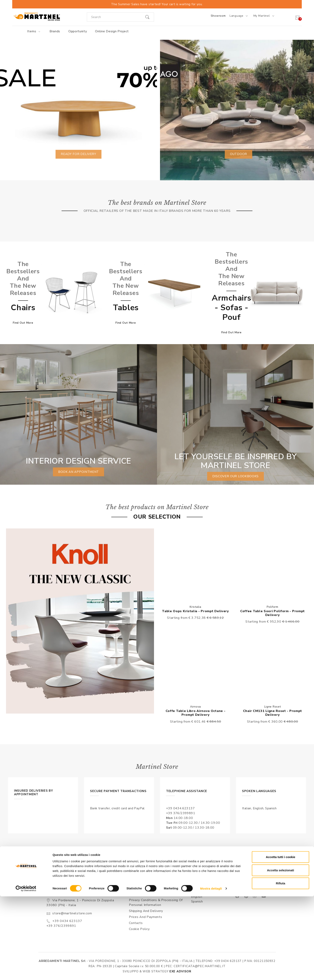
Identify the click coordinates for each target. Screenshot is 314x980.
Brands (55, 31)
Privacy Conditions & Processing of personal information (156, 902)
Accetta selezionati (280, 954)
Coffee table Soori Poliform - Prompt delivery (272, 613)
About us (136, 888)
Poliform (272, 607)
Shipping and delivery (146, 911)
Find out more (23, 323)
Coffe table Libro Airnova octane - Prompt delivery (196, 713)
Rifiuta (281, 967)
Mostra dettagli (211, 972)
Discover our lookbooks (235, 476)
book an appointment (78, 472)
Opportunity (78, 31)
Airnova (195, 707)
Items (34, 31)
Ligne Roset (273, 707)
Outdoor (239, 154)
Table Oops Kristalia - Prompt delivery (195, 611)
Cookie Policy (139, 929)
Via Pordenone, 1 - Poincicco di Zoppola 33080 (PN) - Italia (80, 903)
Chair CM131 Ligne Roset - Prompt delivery (272, 713)
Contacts (136, 923)
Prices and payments (145, 917)
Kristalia (195, 607)
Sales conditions (142, 894)
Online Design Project (112, 31)
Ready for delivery (79, 154)
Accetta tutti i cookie (281, 941)
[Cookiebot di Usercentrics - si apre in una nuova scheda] (26, 972)
